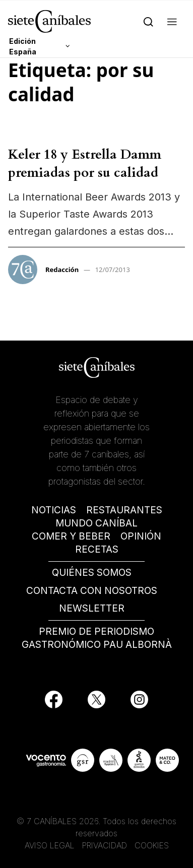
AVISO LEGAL (50, 845)
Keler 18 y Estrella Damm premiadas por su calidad (85, 163)
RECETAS (97, 549)
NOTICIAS (54, 510)
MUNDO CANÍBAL (96, 523)
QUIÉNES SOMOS (92, 573)
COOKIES (152, 845)
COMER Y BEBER (71, 536)
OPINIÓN (141, 536)
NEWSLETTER (92, 608)
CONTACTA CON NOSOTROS (92, 591)
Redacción (62, 270)
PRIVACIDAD (106, 845)
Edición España (23, 46)
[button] (172, 21)
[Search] (148, 21)
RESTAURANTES (124, 510)
